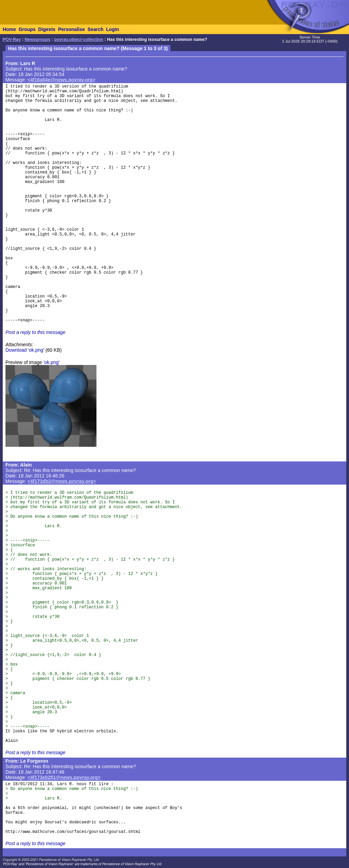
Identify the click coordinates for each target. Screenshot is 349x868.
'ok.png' (51, 362)
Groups (27, 29)
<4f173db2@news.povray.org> (62, 481)
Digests (47, 29)
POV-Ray (12, 40)
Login (112, 29)
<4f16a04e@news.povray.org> (62, 80)
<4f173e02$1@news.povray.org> (64, 777)
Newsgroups (37, 40)
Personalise (71, 29)
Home (9, 29)
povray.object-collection (79, 40)
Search (96, 29)
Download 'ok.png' (25, 350)
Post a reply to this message (35, 332)
